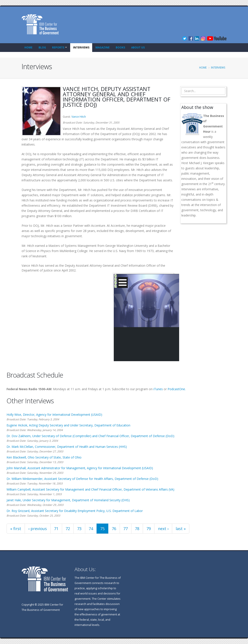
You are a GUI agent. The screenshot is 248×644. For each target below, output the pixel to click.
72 (68, 529)
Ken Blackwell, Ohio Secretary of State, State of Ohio (44, 457)
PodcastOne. (177, 389)
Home (28, 47)
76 (114, 529)
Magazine (103, 47)
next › (163, 529)
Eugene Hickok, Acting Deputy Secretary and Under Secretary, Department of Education (68, 425)
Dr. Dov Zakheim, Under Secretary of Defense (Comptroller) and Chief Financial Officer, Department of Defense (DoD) (90, 436)
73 (79, 529)
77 (126, 529)
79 (149, 529)
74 (91, 529)
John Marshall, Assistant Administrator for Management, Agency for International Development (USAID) (80, 468)
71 (56, 529)
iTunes (158, 389)
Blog (42, 47)
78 (137, 529)
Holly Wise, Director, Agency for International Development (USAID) (54, 415)
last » (181, 529)
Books (120, 47)
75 (102, 529)
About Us (138, 47)
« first (16, 529)
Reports (58, 47)
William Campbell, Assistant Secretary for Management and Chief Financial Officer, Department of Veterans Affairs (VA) (90, 489)
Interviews (81, 47)
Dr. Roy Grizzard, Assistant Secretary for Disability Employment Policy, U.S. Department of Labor (75, 511)
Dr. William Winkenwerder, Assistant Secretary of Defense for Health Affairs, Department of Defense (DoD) (82, 479)
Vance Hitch (79, 117)
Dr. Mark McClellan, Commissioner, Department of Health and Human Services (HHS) (67, 447)
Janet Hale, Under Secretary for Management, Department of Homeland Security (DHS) (68, 500)
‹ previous (38, 529)
